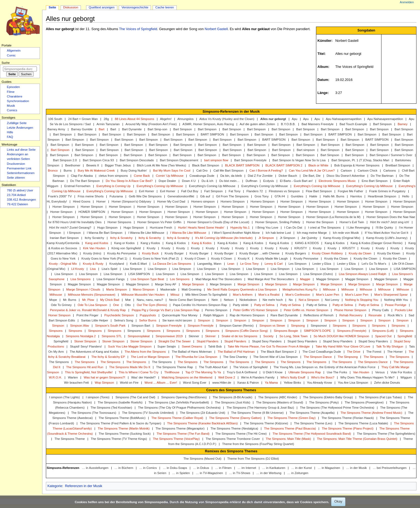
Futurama (116, 196)
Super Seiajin (167, 346)
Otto (128, 305)
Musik (11, 106)
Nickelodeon (248, 300)
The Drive (354, 352)
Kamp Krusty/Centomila (63, 243)
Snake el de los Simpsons (239, 336)
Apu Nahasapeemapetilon (344, 119)
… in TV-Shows (240, 473)
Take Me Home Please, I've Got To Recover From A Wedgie (269, 346)
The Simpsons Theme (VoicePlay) (176, 439)
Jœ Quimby (309, 238)
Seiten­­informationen (21, 173)
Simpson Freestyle (169, 326)
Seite (52, 7)
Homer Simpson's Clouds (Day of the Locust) (218, 222)
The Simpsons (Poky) (324, 402)
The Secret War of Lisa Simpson (276, 357)
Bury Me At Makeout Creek (96, 171)
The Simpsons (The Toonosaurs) (94, 413)
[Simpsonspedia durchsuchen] (20, 69)
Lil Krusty (78, 269)
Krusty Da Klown (389, 253)
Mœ (128, 300)
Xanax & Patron (248, 383)
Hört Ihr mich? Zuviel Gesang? (70, 228)
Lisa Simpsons (80, 279)
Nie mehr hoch (273, 300)
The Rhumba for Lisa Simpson (196, 357)
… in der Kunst (302, 468)
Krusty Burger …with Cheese (259, 253)
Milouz (175, 295)
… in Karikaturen (274, 468)
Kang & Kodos (176, 243)
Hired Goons (82, 201)
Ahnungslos (185, 119)
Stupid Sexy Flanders (267, 341)
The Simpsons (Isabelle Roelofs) (120, 402)
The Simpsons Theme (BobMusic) (122, 418)
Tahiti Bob (215, 346)
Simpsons (340, 326)
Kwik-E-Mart (138, 264)
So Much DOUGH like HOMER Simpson (341, 336)
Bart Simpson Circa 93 (98, 160)
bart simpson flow (216, 160)
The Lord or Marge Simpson (150, 357)
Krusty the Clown (365, 258)
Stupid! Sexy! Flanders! (86, 346)
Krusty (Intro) (92, 253)
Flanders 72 (255, 191)
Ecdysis (269, 181)
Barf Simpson (382, 124)
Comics (12, 110)
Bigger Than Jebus (118, 165)
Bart (101, 129)
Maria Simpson (116, 289)
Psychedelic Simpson (119, 315)
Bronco (53, 171)
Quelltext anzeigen (102, 7)
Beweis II (93, 165)
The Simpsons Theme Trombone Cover (233, 439)
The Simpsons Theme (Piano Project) (348, 428)
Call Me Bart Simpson (228, 171)
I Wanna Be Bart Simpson (105, 233)
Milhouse (329, 289)
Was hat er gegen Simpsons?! (105, 377)
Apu (295, 119)
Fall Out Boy (190, 191)
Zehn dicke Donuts (387, 383)
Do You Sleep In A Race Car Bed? (129, 181)
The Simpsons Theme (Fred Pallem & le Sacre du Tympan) (121, 423)
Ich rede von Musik (346, 233)
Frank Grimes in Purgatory (387, 191)
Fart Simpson (213, 191)
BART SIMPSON (212, 134)
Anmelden (407, 2)
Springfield (405, 336)
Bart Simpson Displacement (179, 160)
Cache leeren (165, 7)
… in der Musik (356, 468)
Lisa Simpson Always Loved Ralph (363, 274)
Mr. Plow (88, 300)
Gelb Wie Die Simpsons (145, 196)
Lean (231, 264)
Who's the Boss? (323, 377)
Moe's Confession (298, 295)
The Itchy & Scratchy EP (108, 357)
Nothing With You (396, 300)
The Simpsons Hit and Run (85, 367)
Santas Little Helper (95, 320)
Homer (101, 201)
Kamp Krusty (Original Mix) (342, 238)
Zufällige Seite (17, 123)
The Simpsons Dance (373, 362)
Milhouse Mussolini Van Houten (143, 295)
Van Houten (361, 372)
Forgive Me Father (350, 191)
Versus (380, 372)
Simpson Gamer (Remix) (236, 326)
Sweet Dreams (192, 346)
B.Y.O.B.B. (288, 124)
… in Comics (148, 468)
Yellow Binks (292, 383)
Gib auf (205, 196)
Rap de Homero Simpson (247, 315)
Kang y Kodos (150, 243)
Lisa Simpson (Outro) (318, 274)
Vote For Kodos (401, 372)
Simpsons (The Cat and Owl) (135, 397)
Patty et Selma (264, 305)
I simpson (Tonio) (98, 397)
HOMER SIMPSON (92, 212)
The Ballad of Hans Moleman (192, 352)
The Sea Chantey (235, 357)
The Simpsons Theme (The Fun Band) (183, 434)
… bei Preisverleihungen (390, 468)
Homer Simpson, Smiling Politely (278, 222)
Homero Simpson (233, 201)
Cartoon (346, 171)
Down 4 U (189, 181)
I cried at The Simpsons (324, 228)
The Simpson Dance (318, 357)
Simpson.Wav (80, 326)
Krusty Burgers (296, 253)
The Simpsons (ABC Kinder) (278, 397)
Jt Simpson (266, 238)
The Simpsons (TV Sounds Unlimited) (148, 413)
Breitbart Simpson (398, 165)
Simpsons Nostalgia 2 (81, 336)
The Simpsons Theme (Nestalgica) (234, 428)
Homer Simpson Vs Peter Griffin (159, 222)
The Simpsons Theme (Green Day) (292, 418)
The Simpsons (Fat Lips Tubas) (380, 397)
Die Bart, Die (312, 176)
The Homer (395, 352)
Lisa (93, 269)
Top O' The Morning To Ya (203, 372)
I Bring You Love (267, 228)
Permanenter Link (19, 168)
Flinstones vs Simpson (284, 191)
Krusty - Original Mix (63, 264)
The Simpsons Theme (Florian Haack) (348, 418)
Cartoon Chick (368, 171)
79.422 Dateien (17, 204)
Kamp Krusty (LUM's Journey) (387, 238)
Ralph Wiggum (214, 315)
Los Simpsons (180, 279)
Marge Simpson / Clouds (83, 289)
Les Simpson (298, 264)
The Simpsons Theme (70, 439)
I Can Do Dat (293, 228)
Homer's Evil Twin (352, 222)
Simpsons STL (112, 336)
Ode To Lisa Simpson (92, 305)
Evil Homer (147, 191)
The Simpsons (373, 357)
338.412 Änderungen (21, 200)
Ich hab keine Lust (278, 233)
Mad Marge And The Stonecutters (219, 279)
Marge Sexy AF (166, 284)
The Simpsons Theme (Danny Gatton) (235, 418)
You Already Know (319, 383)
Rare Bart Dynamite (284, 315)
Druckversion (16, 164)
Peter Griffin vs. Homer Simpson (306, 310)
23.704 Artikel (16, 195)
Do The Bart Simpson (85, 181)
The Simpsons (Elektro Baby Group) (328, 397)
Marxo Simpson (143, 289)
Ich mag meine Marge (312, 233)
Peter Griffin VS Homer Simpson (255, 310)
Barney (403, 124)
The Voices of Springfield (138, 29)
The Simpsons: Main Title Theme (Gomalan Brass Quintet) (357, 439)
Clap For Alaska (82, 176)
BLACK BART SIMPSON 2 (284, 165)
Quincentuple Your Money (180, 315)
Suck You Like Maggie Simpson (130, 346)
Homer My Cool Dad (171, 201)
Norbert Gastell (216, 29)
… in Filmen (223, 468)
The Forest (374, 352)
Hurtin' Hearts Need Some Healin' (201, 228)
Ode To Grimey (61, 305)
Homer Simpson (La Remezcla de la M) (333, 217)
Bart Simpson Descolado (137, 160)
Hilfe (10, 132)
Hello (406, 196)
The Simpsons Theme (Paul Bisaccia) (290, 428)
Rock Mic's (395, 315)
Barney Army (56, 129)
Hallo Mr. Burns (334, 196)
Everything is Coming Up (113, 186)
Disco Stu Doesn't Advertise (346, 176)
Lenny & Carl (274, 264)
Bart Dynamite (132, 129)
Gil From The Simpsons (232, 196)
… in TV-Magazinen (209, 473)
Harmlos (356, 196)
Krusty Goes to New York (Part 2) (156, 258)
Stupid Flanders (207, 341)
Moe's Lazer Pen (328, 295)
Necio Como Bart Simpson (187, 300)
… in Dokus (201, 468)
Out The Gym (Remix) (152, 305)
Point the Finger (88, 315)
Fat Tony (235, 191)
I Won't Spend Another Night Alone (236, 233)
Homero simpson (203, 201)
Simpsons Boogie (286, 331)
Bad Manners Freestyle (318, 124)
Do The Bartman (382, 176)
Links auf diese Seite (21, 150)
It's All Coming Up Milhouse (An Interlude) (224, 238)
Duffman (252, 181)
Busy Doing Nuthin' (134, 171)
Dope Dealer (167, 181)
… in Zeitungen (298, 473)
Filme (11, 92)
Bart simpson (306, 150)
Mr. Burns (70, 300)
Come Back (142, 176)
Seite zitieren (16, 178)
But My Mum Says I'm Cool (172, 171)
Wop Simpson (104, 383)
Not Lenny (332, 300)
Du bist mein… (230, 181)
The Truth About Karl (213, 367)
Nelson (229, 300)
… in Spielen (181, 473)
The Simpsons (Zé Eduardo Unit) (202, 413)
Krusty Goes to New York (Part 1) (104, 258)
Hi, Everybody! (57, 201)
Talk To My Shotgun (389, 346)
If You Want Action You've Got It (387, 233)
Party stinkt (241, 305)
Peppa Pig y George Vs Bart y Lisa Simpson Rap (165, 310)
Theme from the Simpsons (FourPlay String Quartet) (258, 444)
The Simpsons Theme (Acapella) (312, 413)
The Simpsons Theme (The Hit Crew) (241, 434)
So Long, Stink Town (293, 336)
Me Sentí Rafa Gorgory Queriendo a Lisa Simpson (242, 289)
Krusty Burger (174, 253)
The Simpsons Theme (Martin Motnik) (124, 428)
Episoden (13, 87)
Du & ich (208, 181)
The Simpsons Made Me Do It (130, 367)
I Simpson (74, 233)
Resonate (375, 315)
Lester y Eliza (322, 264)
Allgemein (14, 51)
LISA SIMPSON (405, 269)
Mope (53, 300)
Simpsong (298, 326)
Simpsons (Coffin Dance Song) (247, 331)
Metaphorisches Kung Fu (300, 289)
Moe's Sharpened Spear (391, 295)
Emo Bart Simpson (375, 181)
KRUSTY (301, 248)
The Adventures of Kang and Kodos (94, 352)
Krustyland (117, 264)
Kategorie (55, 486)
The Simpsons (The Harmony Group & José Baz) (260, 408)
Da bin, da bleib (231, 176)
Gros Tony (262, 196)
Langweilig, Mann (209, 264)
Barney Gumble (82, 129)
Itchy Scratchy (94, 238)
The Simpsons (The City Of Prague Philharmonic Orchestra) (179, 408)
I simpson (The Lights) (64, 397)
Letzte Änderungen (20, 128)
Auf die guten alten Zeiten (257, 124)
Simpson (204, 320)
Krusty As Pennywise (122, 253)
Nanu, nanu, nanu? (150, 300)
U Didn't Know (273, 372)
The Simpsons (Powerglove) (364, 402)
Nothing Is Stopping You (362, 300)
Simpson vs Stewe (272, 326)
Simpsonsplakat (139, 336)
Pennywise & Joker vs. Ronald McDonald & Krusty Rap (88, 310)
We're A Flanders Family (258, 377)
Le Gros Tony (250, 264)
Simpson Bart (141, 326)
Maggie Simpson (328, 279)
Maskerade (168, 289)
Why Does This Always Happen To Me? (367, 377)
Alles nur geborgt (273, 119)
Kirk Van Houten (94, 248)
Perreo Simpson (216, 310)
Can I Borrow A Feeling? (266, 171)
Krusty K (244, 258)
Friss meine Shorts (91, 196)
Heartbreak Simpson (382, 196)
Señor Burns (148, 320)
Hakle (313, 196)
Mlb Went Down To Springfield (206, 295)
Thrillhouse (172, 372)
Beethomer (73, 165)
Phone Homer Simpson (350, 310)
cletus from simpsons (113, 176)
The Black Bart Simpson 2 (279, 352)
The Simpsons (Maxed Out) (203, 459)
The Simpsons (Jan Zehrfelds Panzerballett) (179, 402)
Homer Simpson (292, 201)
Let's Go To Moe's (374, 264)
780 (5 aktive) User (20, 190)
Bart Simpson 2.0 (65, 160)
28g (106, 119)
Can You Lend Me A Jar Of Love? (312, 171)
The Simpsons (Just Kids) (232, 402)
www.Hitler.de (222, 383)
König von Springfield (126, 248)
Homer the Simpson (320, 222)
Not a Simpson (309, 300)
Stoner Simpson (85, 341)
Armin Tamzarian (108, 124)
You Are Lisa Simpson (353, 383)
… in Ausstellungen (95, 468)
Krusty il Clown (195, 258)
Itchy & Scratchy (121, 238)
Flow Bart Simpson (319, 191)
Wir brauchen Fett (76, 383)
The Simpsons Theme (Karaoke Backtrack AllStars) (203, 423)
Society (268, 336)
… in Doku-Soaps (175, 468)
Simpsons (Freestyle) (352, 331)
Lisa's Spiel (109, 269)
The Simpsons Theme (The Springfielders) (386, 434)
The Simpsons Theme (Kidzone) (266, 423)
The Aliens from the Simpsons (145, 352)
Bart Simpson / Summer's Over (391, 155)
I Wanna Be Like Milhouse (146, 233)
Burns (68, 171)
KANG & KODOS (307, 243)
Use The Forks (337, 372)
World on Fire (129, 383)
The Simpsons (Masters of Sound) (280, 402)
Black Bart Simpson (206, 165)
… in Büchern (124, 468)
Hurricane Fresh (161, 228)
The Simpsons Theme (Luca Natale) (363, 423)
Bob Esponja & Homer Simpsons (357, 165)
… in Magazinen (329, 468)
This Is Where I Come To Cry (138, 372)
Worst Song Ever (195, 383)
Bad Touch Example (353, 124)
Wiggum (406, 377)
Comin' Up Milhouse (170, 176)
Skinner (194, 336)
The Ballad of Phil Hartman (236, 352)
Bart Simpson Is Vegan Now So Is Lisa (299, 160)
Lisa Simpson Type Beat (147, 279)
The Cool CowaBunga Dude (322, 352)
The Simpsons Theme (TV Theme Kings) (119, 439)
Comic (11, 55)
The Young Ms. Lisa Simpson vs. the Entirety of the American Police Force (324, 367)
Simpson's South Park (110, 326)
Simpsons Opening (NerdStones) (184, 397)
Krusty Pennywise (306, 258)
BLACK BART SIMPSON (242, 165)
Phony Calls (380, 310)
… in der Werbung (269, 473)
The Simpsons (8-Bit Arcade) (232, 397)
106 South (55, 119)
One (116, 305)
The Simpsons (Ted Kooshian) (111, 408)
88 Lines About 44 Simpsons (135, 119)
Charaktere (15, 96)
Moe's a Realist (269, 295)
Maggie (305, 279)
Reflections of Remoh (319, 315)
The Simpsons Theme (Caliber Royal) (177, 418)
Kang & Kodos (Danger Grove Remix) (376, 243)
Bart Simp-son (157, 129)
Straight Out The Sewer (174, 341)
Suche (6, 63)
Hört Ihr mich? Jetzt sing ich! (390, 222)
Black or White (318, 165)
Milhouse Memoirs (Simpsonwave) (92, 295)
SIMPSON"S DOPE (317, 331)
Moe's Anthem (243, 295)
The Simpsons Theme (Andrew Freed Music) (371, 413)
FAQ (10, 137)
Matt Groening (191, 289)
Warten (73, 377)
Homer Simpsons (119, 222)
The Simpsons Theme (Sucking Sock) (125, 434)
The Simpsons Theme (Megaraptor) (180, 428)
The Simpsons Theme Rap (175, 367)
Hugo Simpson (107, 228)
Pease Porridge (396, 305)
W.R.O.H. (55, 377)
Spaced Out (383, 336)
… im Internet (247, 468)
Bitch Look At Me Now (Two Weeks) (161, 165)
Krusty (151, 248)
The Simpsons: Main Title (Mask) (288, 439)
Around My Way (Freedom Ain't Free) (151, 124)
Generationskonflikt (181, 196)
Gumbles (297, 196)
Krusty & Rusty (93, 264)
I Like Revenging (358, 228)
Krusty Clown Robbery (327, 253)
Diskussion (71, 7)
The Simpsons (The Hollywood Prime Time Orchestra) (337, 408)
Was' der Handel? (143, 377)
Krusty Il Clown (222, 258)
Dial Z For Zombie (260, 176)
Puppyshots (148, 315)
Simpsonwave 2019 (169, 336)
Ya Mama (271, 383)
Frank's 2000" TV (60, 196)
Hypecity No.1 (240, 228)
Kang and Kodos (97, 243)
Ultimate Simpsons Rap (304, 372)
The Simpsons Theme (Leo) (313, 423)
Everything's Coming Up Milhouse (160, 186)
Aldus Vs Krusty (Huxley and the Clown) (227, 119)
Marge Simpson (193, 284)
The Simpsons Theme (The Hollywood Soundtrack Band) (312, 434)
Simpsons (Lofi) (383, 331)
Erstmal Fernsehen (78, 186)
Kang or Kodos (125, 243)
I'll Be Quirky (384, 228)
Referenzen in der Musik (84, 486)
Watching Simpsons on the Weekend (187, 377)
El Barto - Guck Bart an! (296, 181)
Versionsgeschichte (135, 7)
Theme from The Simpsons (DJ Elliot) (253, 459)
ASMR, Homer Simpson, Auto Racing (208, 124)
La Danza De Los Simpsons (172, 264)
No (291, 300)
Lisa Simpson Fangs (111, 279)
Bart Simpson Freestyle (250, 160)
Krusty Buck (151, 253)
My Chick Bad (110, 300)
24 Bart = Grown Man (83, 119)
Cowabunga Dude (202, 176)
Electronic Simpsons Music (337, 181)
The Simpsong (348, 357)
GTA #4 (280, 196)
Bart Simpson (183, 129)
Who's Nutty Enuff (293, 377)
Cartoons (390, 171)
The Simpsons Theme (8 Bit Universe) (257, 413)
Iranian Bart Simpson (64, 238)
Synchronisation (18, 101)
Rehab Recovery (351, 315)
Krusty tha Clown (336, 258)
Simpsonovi (319, 326)
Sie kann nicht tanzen (177, 320)
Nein (215, 300)
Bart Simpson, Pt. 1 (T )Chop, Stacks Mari (360, 160)
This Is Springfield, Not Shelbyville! (89, 372)
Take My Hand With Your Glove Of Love (343, 346)
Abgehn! (166, 119)
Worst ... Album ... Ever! (161, 383)
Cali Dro (202, 171)
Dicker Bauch (288, 176)
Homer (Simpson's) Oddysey (131, 201)
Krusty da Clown (360, 253)
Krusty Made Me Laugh (272, 258)
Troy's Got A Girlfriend (242, 372)
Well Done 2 (227, 377)
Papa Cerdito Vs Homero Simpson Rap (200, 305)
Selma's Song (124, 320)
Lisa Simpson (133, 269)
